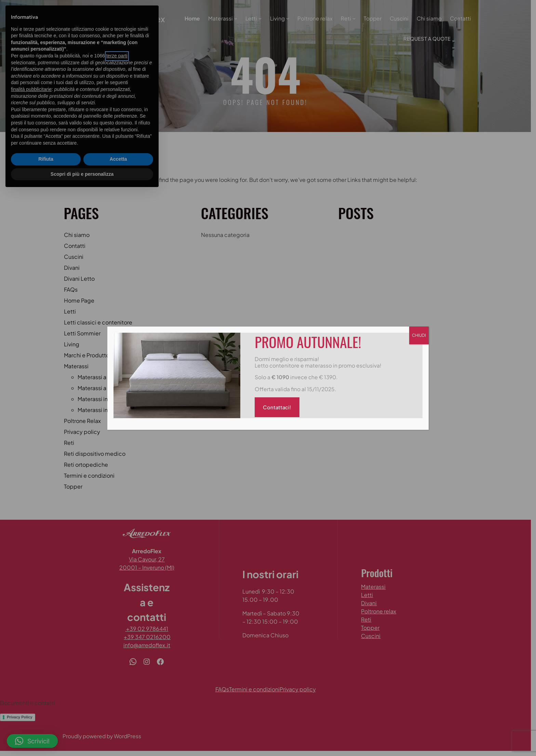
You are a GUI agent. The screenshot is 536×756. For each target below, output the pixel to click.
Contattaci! (277, 407)
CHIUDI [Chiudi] (419, 335)
